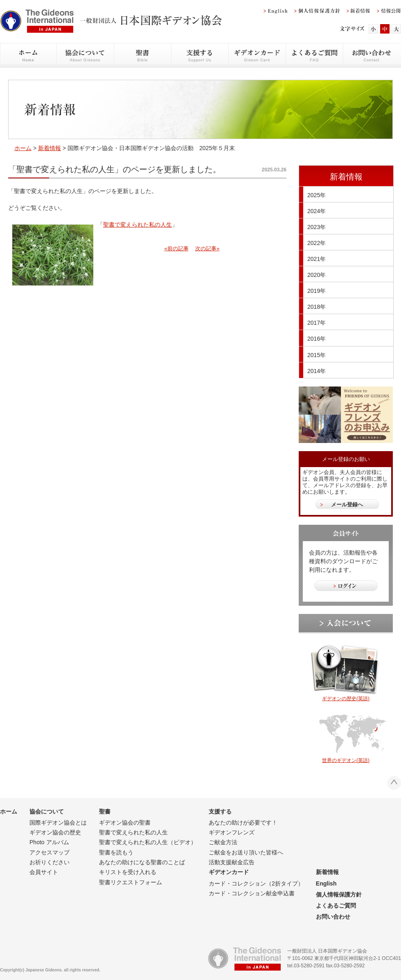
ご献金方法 (223, 842)
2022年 (317, 243)
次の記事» (207, 248)
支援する (220, 811)
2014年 (317, 371)
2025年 (317, 195)
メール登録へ (347, 505)
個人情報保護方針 (339, 895)
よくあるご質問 (336, 906)
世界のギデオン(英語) (346, 760)
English (326, 883)
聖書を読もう (116, 852)
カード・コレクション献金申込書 (252, 893)
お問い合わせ (333, 917)
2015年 (317, 355)
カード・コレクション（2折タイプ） (256, 883)
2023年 (317, 227)
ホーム (23, 148)
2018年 (317, 307)
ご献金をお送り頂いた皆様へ (246, 852)
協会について (47, 811)
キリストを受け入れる (128, 872)
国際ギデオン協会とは (58, 823)
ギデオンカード (229, 872)
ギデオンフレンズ (232, 832)
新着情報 (50, 148)
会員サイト (44, 872)
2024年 (317, 211)
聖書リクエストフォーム (131, 882)
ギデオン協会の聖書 (125, 823)
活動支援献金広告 (232, 862)
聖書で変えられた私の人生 (137, 225)
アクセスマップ (50, 852)
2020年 (317, 275)
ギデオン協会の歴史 (55, 832)
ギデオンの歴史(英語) (346, 699)
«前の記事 (176, 248)
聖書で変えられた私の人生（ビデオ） (148, 842)
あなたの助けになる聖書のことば (142, 862)
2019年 (317, 291)
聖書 (105, 811)
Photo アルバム (49, 842)
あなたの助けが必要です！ (243, 823)
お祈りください (50, 862)
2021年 (317, 259)
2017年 (317, 323)
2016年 (317, 339)
